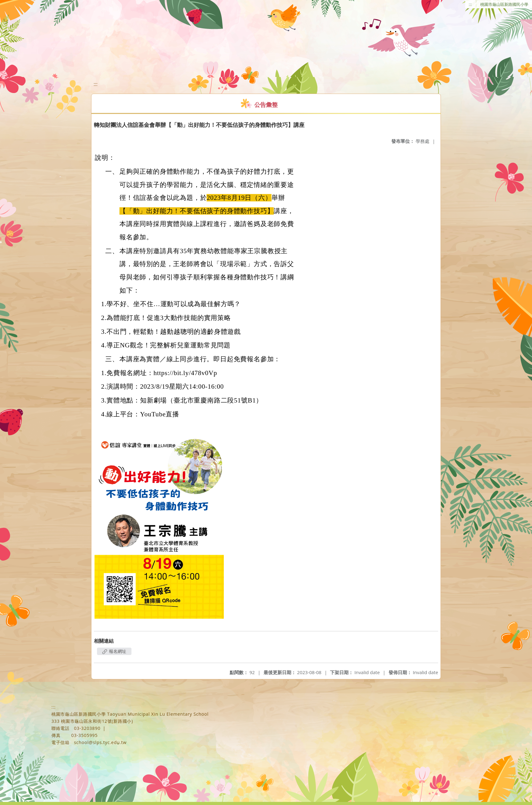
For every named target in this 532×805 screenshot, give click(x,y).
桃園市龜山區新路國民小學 (504, 4)
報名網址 (114, 651)
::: (470, 4)
